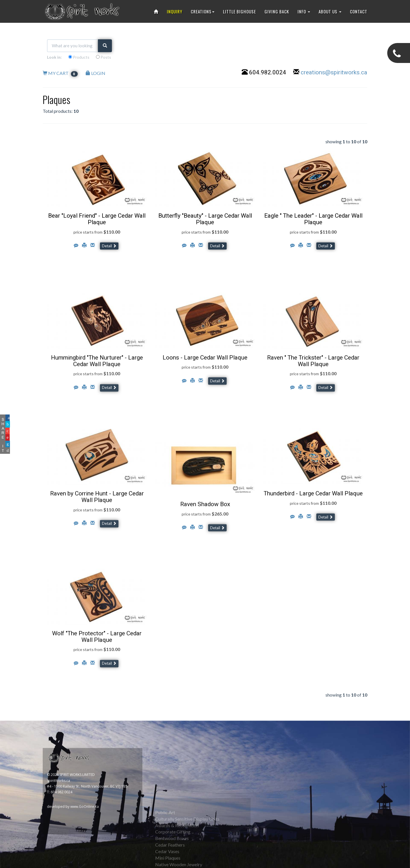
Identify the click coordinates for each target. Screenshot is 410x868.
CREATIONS (203, 11)
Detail (109, 246)
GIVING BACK (277, 11)
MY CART (60, 73)
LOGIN (96, 73)
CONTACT (359, 11)
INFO (304, 11)
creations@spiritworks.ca (334, 72)
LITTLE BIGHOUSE (239, 11)
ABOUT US (330, 11)
